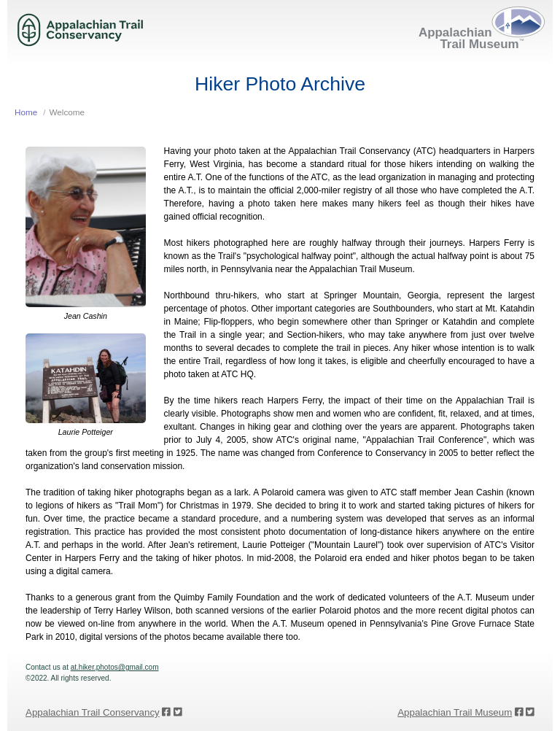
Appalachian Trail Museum (455, 712)
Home (26, 112)
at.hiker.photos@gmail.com (115, 667)
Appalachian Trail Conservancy (93, 712)
